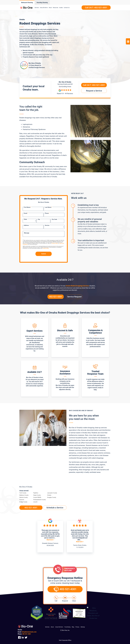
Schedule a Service (55, 508)
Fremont (22, 500)
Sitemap (83, 627)
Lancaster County (52, 493)
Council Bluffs (37, 497)
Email (26, 213)
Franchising (67, 627)
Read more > (50, 540)
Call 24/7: (94, 85)
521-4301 (27, 634)
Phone (47, 213)
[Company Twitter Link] (26, 637)
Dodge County (23, 502)
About (50, 8)
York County (23, 493)
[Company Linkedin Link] (23, 637)
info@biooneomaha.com (29, 632)
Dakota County (24, 497)
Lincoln (35, 502)
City (39, 219)
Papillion (36, 493)
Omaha (49, 495)
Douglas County (52, 497)
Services (37, 8)
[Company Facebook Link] (19, 637)
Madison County (24, 495)
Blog (73, 627)
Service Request (74, 297)
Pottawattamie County (40, 500)
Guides (61, 8)
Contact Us (67, 8)
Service (47, 225)
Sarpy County (37, 495)
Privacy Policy (55, 243)
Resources (56, 8)
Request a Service (94, 91)
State (25, 219)
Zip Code (54, 219)
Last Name (48, 207)
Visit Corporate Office (65, 640)
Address (26, 225)
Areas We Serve (44, 8)
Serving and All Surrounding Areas (65, 85)
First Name (27, 207)
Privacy (77, 627)
